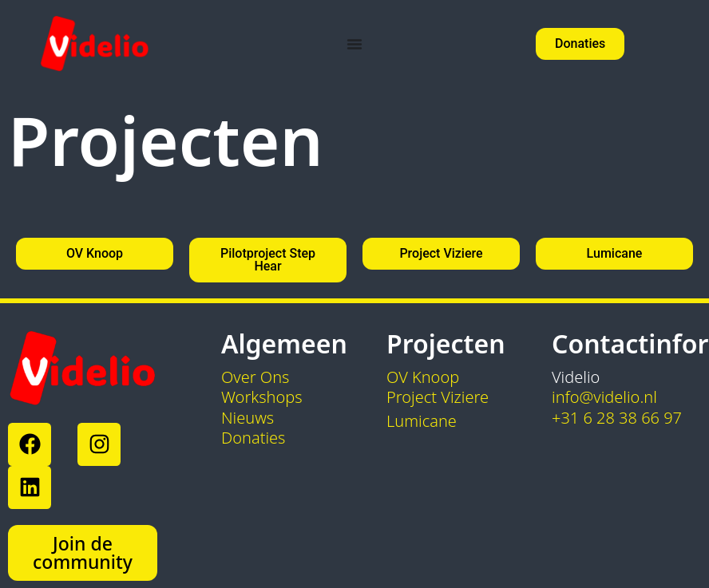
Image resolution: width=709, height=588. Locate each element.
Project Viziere (438, 397)
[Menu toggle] (354, 44)
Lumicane (422, 421)
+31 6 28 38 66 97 (617, 418)
